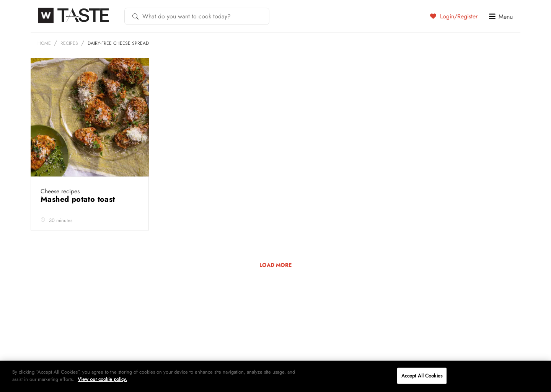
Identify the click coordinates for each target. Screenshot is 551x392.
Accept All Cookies (422, 376)
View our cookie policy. (102, 379)
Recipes (69, 43)
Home (44, 43)
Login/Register (454, 16)
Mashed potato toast (79, 199)
